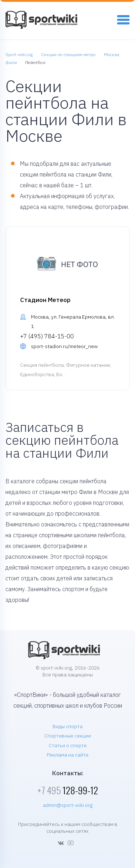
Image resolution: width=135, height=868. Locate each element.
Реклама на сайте (68, 755)
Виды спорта (67, 726)
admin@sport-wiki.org (68, 805)
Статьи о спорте (68, 745)
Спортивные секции (68, 736)
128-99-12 (68, 790)
